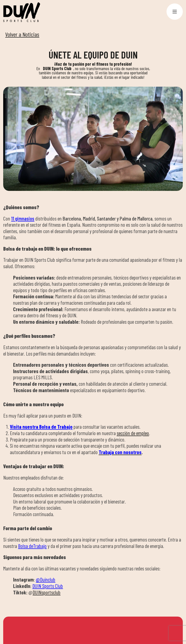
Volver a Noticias (22, 34)
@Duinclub (46, 579)
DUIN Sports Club (48, 586)
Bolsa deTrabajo (32, 546)
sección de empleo (133, 433)
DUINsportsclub (46, 592)
